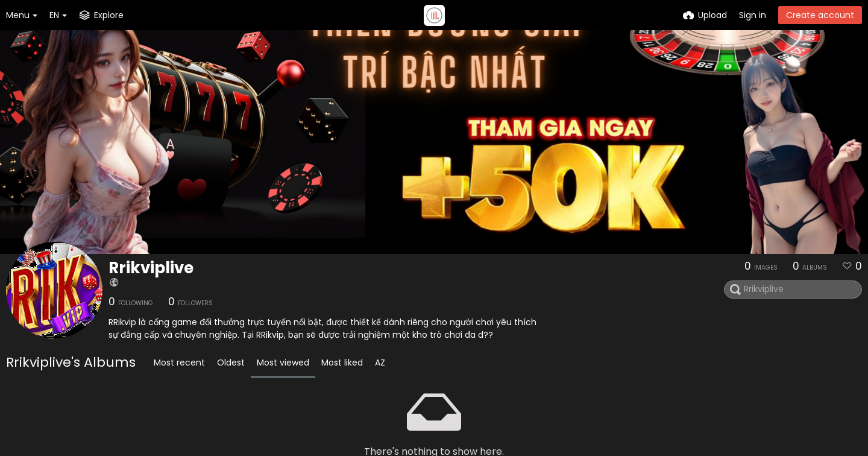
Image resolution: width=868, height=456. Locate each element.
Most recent (179, 363)
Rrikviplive (151, 268)
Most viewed (283, 363)
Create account (820, 15)
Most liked (342, 363)
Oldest (231, 363)
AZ (380, 363)
